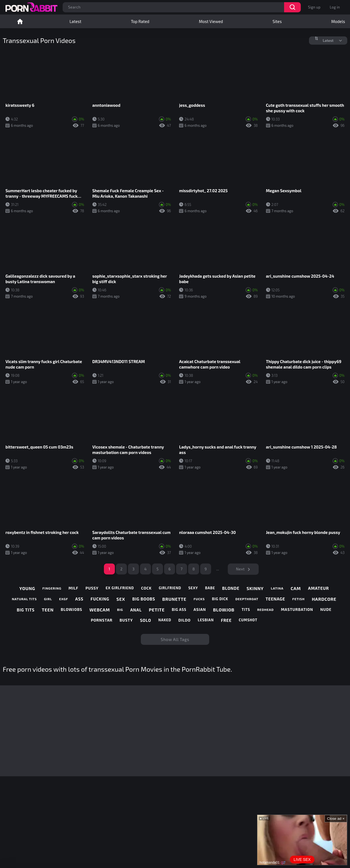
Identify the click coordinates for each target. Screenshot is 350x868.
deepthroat (247, 599)
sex (121, 599)
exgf (63, 599)
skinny (255, 588)
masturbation (297, 610)
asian (200, 610)
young (27, 588)
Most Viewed (211, 21)
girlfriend (170, 588)
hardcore (324, 599)
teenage (275, 599)
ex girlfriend (120, 588)
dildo (184, 620)
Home (20, 21)
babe (210, 588)
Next (240, 569)
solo (146, 620)
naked (165, 620)
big (120, 610)
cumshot (248, 620)
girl (48, 599)
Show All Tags (175, 639)
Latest (75, 21)
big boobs (144, 599)
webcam (100, 610)
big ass (179, 610)
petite (157, 610)
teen (48, 610)
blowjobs (71, 610)
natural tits (24, 599)
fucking (100, 599)
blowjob (224, 610)
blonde (231, 588)
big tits (26, 610)
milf (74, 588)
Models (338, 21)
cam (296, 588)
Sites (277, 21)
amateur (318, 588)
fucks (199, 599)
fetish (298, 599)
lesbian (206, 620)
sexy (193, 588)
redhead (266, 610)
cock (146, 588)
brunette (174, 599)
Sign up (314, 7)
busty (126, 620)
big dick (220, 599)
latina (277, 588)
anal (136, 610)
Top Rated (140, 21)
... (218, 569)
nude (326, 610)
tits (246, 610)
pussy (92, 588)
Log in (335, 7)
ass (79, 599)
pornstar (102, 620)
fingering (52, 588)
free (226, 620)
